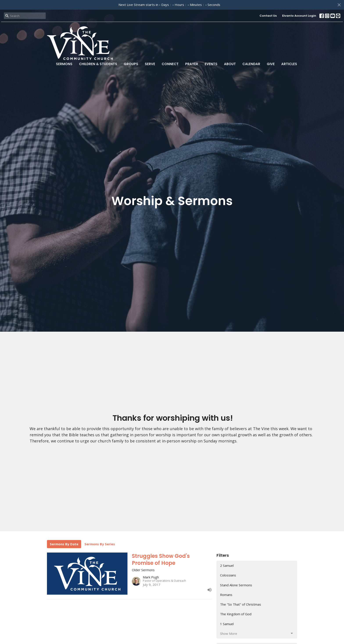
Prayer (192, 64)
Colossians (228, 575)
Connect (170, 64)
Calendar (251, 64)
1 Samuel (227, 624)
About (230, 64)
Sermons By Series (100, 544)
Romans (226, 595)
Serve (150, 64)
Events (211, 64)
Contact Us (268, 16)
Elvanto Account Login (299, 16)
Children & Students (98, 64)
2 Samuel (227, 565)
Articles (289, 64)
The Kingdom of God (236, 614)
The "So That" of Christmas (241, 604)
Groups (131, 64)
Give (271, 64)
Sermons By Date (64, 544)
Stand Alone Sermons (236, 585)
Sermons (64, 64)
